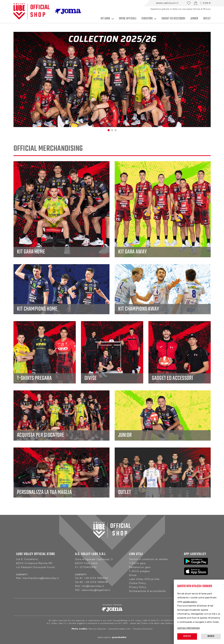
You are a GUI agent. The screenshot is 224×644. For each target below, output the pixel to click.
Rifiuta (211, 636)
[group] (112, 79)
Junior (194, 19)
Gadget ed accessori (173, 19)
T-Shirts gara (137, 563)
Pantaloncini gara (140, 567)
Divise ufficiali (128, 19)
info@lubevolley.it (93, 586)
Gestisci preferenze (189, 628)
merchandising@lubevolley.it (41, 578)
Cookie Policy (138, 583)
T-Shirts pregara (139, 571)
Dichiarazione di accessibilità (147, 591)
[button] (109, 130)
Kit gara (107, 19)
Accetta (187, 636)
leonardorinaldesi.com (120, 629)
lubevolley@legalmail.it (96, 590)
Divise (133, 575)
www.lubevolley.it (167, 3)
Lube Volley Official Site (144, 579)
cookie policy (190, 602)
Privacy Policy (138, 587)
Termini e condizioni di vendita (148, 559)
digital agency (112, 637)
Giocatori (149, 19)
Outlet (207, 19)
